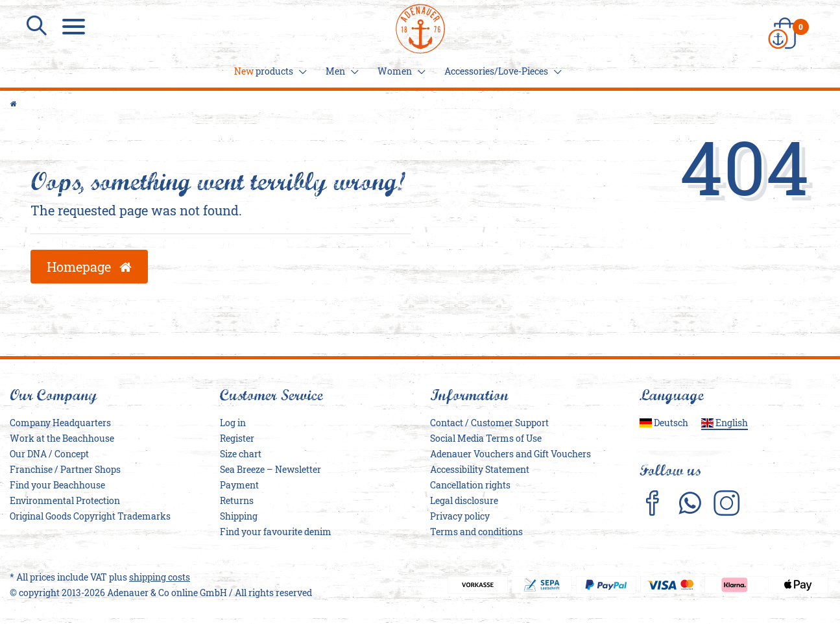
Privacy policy (460, 517)
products (269, 71)
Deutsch (664, 423)
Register (237, 439)
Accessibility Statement (480, 470)
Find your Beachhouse (57, 486)
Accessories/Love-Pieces (501, 71)
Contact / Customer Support (489, 423)
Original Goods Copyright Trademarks (90, 517)
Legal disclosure (464, 501)
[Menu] (75, 26)
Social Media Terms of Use (486, 439)
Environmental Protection (65, 501)
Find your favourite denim (276, 532)
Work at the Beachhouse (62, 439)
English (725, 423)
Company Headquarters (60, 423)
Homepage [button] (89, 267)
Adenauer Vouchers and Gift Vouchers (510, 454)
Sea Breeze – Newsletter (270, 470)
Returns (237, 501)
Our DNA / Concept (49, 454)
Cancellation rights (470, 486)
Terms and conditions (476, 532)
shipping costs (160, 578)
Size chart (241, 454)
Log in (233, 423)
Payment (239, 486)
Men (340, 71)
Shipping (239, 517)
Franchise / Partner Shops (65, 470)
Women (400, 71)
